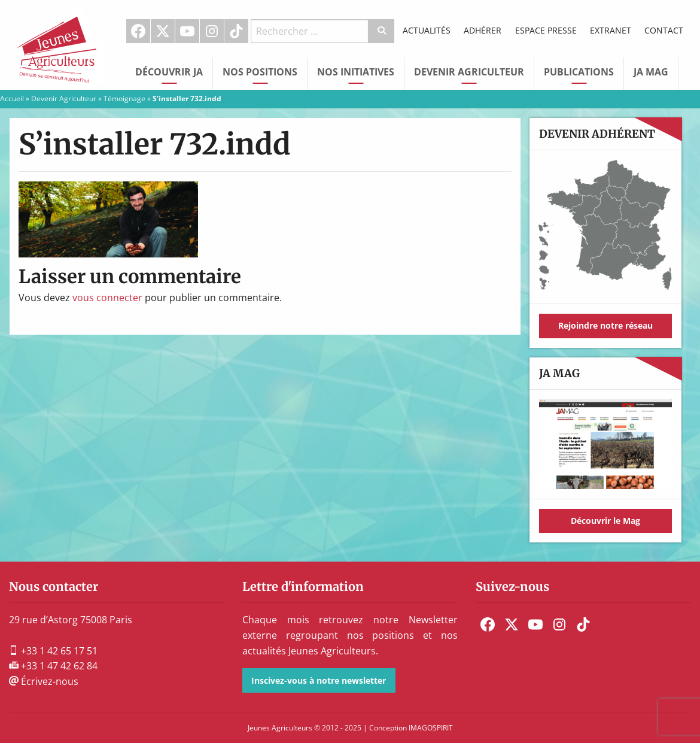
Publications (579, 72)
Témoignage (124, 98)
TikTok (236, 31)
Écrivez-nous (44, 681)
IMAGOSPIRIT (431, 728)
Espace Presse (546, 30)
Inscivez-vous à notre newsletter (319, 680)
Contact (664, 30)
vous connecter (107, 298)
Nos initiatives (356, 72)
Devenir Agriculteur (469, 72)
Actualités (427, 30)
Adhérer (483, 30)
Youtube (187, 31)
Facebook (138, 31)
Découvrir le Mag (605, 521)
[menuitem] (139, 31)
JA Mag (651, 72)
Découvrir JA (169, 72)
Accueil (12, 98)
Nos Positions (260, 72)
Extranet (611, 30)
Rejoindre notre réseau (605, 325)
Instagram (212, 31)
